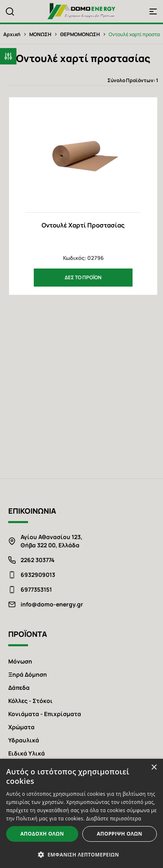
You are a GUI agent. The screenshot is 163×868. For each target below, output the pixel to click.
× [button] (154, 768)
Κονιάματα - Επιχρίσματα (45, 714)
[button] (8, 56)
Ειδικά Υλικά (27, 753)
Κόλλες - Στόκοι (30, 701)
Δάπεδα (19, 688)
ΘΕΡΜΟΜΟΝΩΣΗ (80, 34)
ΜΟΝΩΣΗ (40, 34)
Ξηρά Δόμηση (28, 674)
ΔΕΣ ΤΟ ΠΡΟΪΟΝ (83, 277)
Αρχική (12, 34)
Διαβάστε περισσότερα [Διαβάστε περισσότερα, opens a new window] (114, 819)
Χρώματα (21, 727)
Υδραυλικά (24, 740)
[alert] (81, 813)
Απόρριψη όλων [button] (119, 834)
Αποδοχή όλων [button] (42, 834)
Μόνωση (20, 661)
